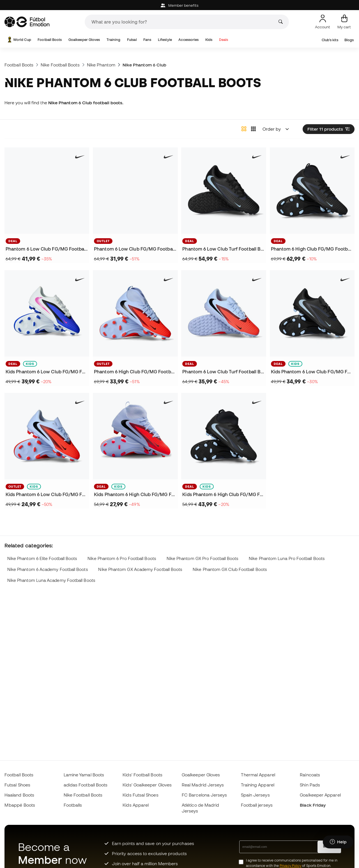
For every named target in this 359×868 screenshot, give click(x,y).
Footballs (73, 805)
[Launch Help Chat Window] (338, 842)
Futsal (132, 40)
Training (114, 40)
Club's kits (330, 40)
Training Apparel (258, 785)
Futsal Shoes (17, 785)
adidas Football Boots (86, 785)
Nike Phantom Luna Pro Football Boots (287, 558)
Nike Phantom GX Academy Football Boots (140, 569)
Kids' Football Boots (142, 775)
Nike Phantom (101, 65)
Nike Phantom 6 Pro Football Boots (122, 558)
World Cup (19, 40)
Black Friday (313, 805)
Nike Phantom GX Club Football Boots (230, 569)
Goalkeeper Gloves (84, 40)
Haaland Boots (19, 795)
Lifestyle (165, 40)
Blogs (349, 40)
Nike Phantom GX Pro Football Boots (202, 558)
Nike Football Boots (60, 65)
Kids (209, 40)
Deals (224, 40)
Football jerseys (257, 805)
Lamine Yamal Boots (84, 775)
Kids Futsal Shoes (140, 795)
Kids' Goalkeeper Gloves (147, 785)
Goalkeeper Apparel (320, 795)
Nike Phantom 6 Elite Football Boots (42, 558)
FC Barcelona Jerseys (204, 795)
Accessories (188, 40)
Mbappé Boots (20, 805)
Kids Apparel (136, 805)
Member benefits (179, 5)
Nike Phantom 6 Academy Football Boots (48, 569)
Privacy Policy (290, 866)
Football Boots (50, 40)
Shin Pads (310, 785)
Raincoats (310, 775)
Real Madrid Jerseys (203, 785)
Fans (147, 40)
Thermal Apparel (258, 775)
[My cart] (344, 22)
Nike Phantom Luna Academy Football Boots (51, 580)
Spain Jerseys (255, 795)
